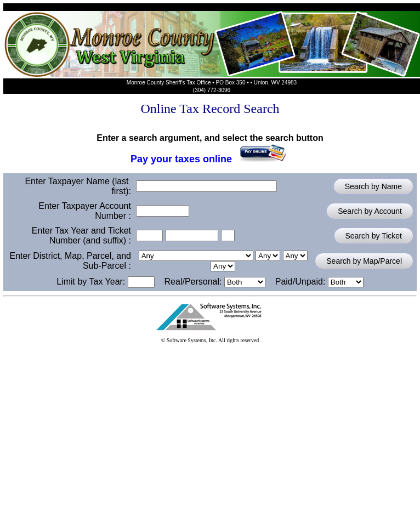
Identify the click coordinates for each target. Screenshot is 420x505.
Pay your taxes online (210, 156)
